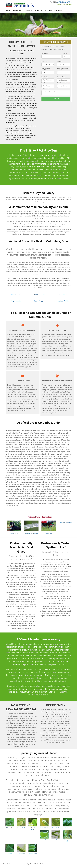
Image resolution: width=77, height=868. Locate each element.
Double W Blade (44, 828)
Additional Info (45, 89)
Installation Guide (62, 301)
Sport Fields (38, 301)
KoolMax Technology (31, 533)
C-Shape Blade (10, 828)
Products (29, 11)
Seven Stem (56, 840)
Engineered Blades (66, 523)
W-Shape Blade (33, 854)
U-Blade (10, 854)
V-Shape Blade (21, 854)
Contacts (58, 11)
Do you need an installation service (47, 69)
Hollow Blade (56, 828)
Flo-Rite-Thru (14, 533)
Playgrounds (15, 301)
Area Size (60, 61)
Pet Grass (62, 294)
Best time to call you (63, 83)
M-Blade (67, 828)
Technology (17, 11)
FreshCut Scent (49, 533)
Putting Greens (38, 294)
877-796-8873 (64, 2)
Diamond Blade (21, 828)
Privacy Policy (25, 864)
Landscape (15, 294)
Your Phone (45, 83)
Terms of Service (35, 864)
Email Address (61, 77)
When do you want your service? (63, 69)
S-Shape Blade (44, 840)
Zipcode (65, 54)
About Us (49, 11)
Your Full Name (46, 77)
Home (8, 11)
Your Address (45, 54)
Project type (45, 61)
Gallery (39, 11)
